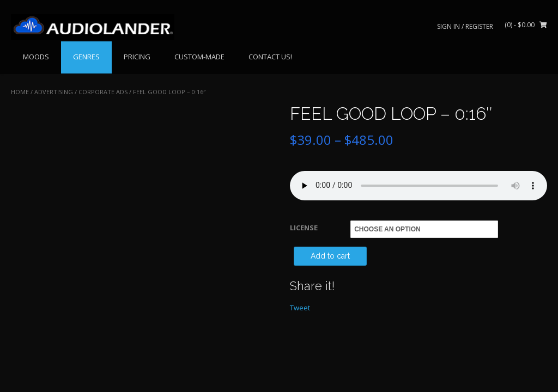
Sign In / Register (465, 26)
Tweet (300, 308)
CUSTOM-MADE (199, 57)
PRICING (137, 57)
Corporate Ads (103, 92)
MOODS (36, 57)
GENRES (86, 57)
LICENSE (304, 228)
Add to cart (330, 256)
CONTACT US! (270, 57)
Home (20, 92)
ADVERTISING (54, 92)
